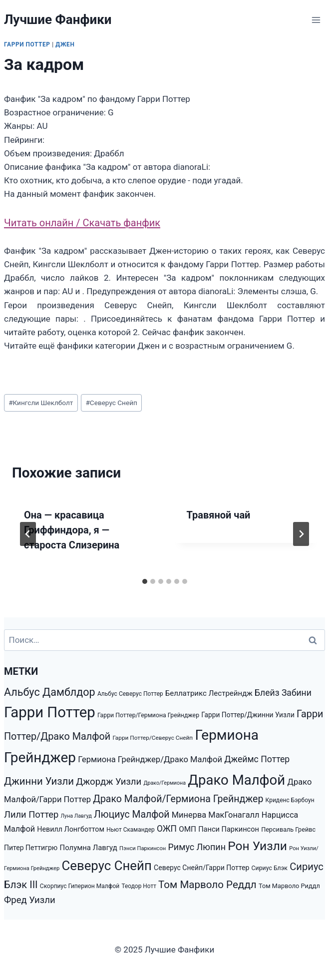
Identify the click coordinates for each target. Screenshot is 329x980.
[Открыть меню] (316, 20)
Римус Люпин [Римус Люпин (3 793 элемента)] (196, 847)
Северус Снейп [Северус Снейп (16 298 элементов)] (106, 866)
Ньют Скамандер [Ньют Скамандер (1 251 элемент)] (130, 830)
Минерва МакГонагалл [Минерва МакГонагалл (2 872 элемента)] (216, 815)
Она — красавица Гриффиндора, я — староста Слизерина (72, 530)
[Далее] (301, 534)
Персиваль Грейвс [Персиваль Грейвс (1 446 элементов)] (288, 829)
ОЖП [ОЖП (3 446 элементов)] (167, 829)
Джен (65, 44)
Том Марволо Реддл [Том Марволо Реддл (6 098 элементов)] (207, 885)
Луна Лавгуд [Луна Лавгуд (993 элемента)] (76, 816)
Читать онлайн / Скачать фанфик (82, 223)
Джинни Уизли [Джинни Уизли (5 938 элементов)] (39, 781)
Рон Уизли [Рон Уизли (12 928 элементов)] (257, 846)
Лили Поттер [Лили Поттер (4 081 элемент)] (31, 814)
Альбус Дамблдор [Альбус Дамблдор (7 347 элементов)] (50, 692)
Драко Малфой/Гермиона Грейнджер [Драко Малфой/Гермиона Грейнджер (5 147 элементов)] (178, 799)
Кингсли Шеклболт (41, 403)
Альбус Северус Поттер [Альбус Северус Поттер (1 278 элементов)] (130, 694)
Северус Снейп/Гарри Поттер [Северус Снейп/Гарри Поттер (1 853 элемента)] (201, 868)
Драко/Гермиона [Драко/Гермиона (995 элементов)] (164, 783)
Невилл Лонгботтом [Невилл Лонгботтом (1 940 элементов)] (71, 829)
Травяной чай (219, 515)
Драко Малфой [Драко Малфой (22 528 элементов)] (236, 780)
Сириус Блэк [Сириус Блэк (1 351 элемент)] (270, 868)
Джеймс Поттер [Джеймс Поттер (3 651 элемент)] (257, 759)
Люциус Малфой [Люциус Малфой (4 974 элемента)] (132, 814)
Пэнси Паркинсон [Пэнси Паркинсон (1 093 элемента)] (143, 848)
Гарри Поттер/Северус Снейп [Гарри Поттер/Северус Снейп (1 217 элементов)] (153, 738)
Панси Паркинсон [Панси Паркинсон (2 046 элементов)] (229, 829)
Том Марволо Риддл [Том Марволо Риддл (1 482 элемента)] (289, 886)
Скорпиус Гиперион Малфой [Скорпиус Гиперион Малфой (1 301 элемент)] (80, 886)
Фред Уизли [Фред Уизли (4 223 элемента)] (30, 900)
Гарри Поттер (27, 44)
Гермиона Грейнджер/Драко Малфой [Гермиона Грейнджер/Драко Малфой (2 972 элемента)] (150, 759)
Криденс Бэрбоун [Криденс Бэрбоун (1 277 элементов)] (290, 800)
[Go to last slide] (28, 534)
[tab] (145, 581)
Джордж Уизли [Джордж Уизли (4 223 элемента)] (109, 782)
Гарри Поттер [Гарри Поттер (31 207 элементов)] (50, 712)
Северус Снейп (111, 403)
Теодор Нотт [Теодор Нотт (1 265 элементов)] (139, 886)
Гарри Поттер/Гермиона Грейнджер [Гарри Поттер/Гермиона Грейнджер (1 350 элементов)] (148, 715)
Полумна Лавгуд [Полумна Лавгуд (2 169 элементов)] (89, 848)
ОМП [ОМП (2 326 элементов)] (187, 829)
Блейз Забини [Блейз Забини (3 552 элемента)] (283, 693)
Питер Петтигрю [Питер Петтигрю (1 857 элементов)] (31, 848)
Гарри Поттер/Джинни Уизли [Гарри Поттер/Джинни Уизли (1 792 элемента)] (248, 715)
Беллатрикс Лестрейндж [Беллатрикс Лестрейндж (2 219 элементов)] (209, 693)
